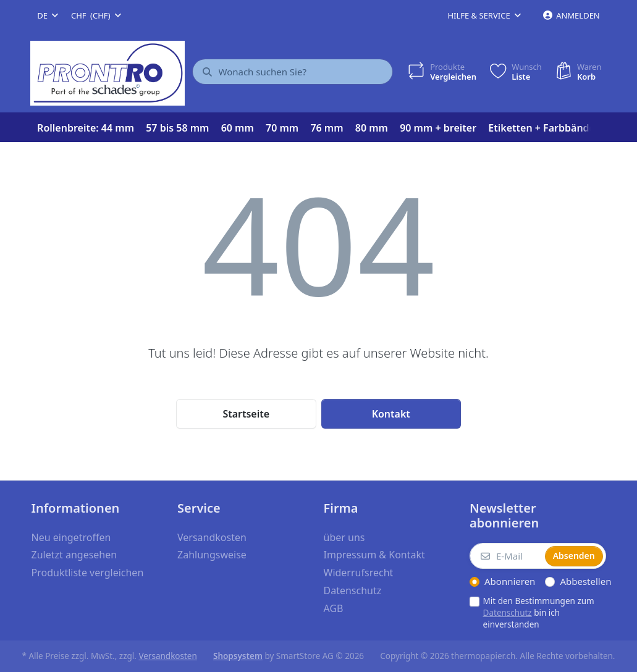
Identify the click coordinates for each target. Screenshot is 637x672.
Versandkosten (167, 656)
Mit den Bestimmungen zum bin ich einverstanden (539, 613)
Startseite (246, 414)
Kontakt (391, 414)
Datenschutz (508, 613)
